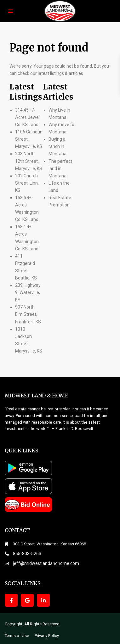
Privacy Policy (47, 636)
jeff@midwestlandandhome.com (46, 563)
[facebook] (11, 600)
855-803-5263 (27, 554)
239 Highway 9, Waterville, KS (28, 292)
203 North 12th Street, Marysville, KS (29, 161)
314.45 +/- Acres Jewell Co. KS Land (28, 117)
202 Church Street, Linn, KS (27, 183)
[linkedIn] (43, 600)
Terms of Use (17, 636)
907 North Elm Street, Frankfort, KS (28, 314)
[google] (27, 600)
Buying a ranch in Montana (57, 146)
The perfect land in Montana (60, 169)
